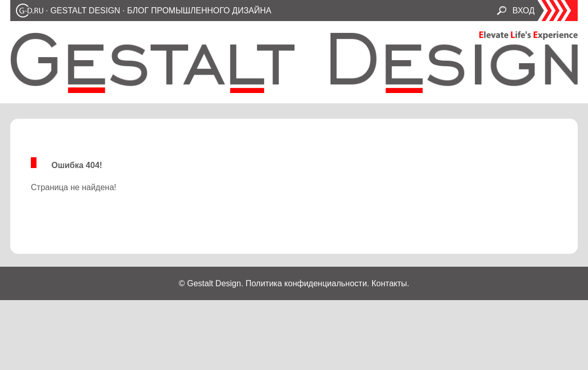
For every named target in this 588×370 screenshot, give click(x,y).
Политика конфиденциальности (306, 283)
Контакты (389, 283)
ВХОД (523, 11)
